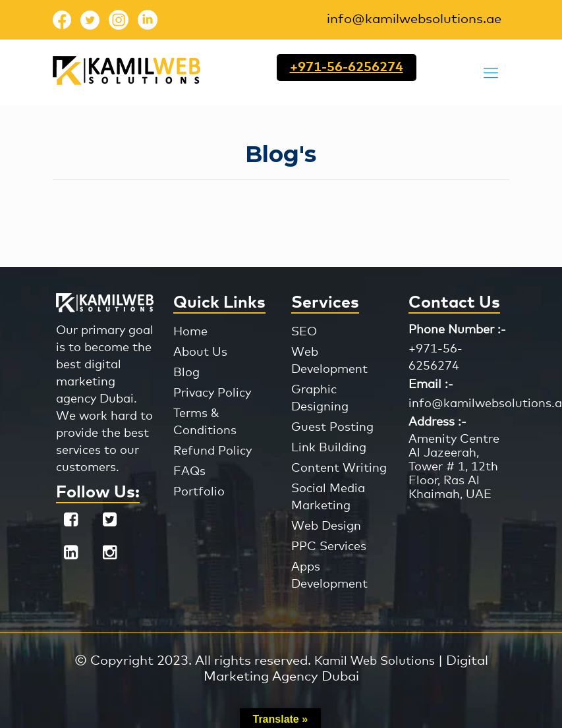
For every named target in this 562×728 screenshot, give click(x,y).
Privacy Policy (212, 393)
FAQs (189, 472)
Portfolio (199, 492)
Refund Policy (212, 451)
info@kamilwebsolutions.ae (414, 19)
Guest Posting (332, 428)
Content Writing (339, 468)
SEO (304, 332)
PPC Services (329, 547)
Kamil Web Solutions (375, 661)
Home (190, 332)
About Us (200, 352)
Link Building (329, 448)
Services (325, 303)
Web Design (326, 526)
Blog (186, 373)
